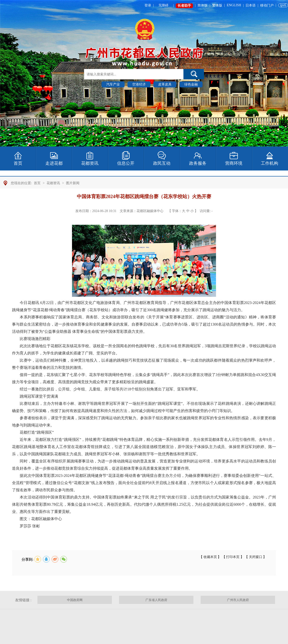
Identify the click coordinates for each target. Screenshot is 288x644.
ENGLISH (234, 5)
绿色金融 (191, 84)
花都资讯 (53, 183)
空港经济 (139, 84)
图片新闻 (73, 183)
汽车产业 (113, 84)
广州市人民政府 (238, 600)
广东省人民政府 (156, 600)
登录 (148, 5)
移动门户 (267, 5)
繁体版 (217, 5)
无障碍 (163, 5)
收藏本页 (210, 557)
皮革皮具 (165, 84)
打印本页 (233, 557)
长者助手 (184, 6)
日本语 (251, 5)
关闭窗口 (255, 557)
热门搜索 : (92, 84)
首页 (37, 183)
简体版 (203, 5)
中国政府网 (75, 600)
